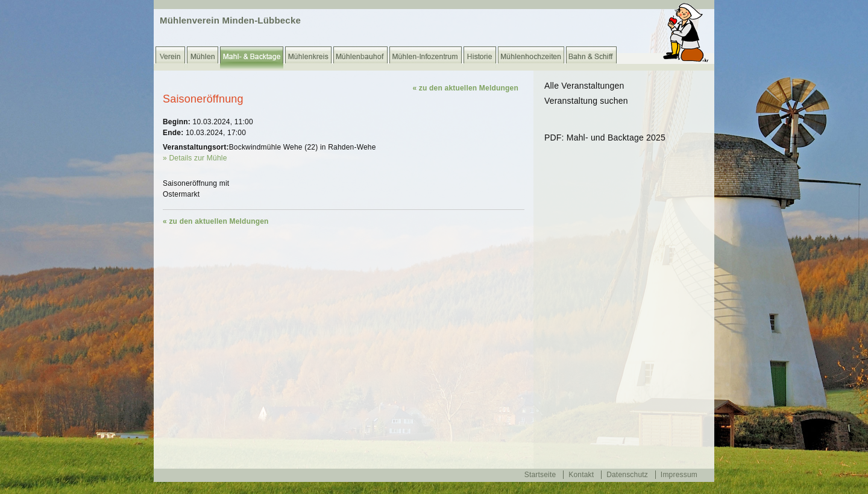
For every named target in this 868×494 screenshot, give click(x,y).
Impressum (679, 475)
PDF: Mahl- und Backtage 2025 (605, 138)
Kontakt (581, 475)
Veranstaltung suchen (586, 101)
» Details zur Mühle (195, 158)
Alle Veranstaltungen (584, 86)
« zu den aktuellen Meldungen (465, 88)
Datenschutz (627, 475)
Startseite (540, 475)
